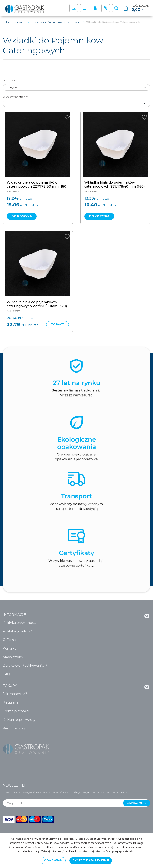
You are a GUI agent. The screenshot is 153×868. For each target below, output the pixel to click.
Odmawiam (53, 860)
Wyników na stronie (15, 97)
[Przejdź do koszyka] (140, 8)
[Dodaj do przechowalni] (67, 117)
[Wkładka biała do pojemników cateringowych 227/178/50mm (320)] (37, 304)
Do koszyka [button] (22, 216)
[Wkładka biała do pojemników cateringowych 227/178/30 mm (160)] (37, 184)
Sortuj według (12, 80)
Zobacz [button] (58, 324)
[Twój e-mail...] (63, 803)
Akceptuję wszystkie (91, 860)
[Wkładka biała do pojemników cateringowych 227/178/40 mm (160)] (114, 184)
